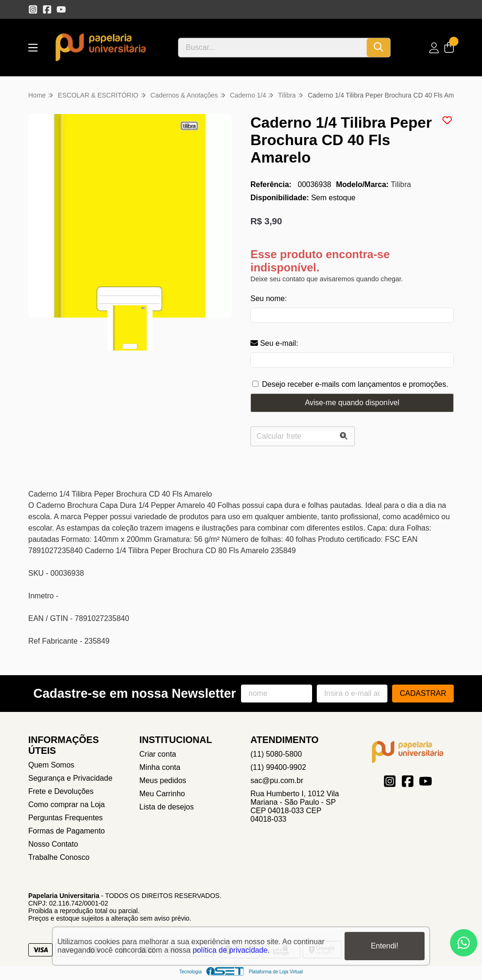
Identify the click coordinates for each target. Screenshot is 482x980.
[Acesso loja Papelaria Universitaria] (434, 48)
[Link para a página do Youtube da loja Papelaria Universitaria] (61, 9)
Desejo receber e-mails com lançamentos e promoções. (355, 384)
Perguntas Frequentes (65, 818)
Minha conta (160, 767)
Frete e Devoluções (61, 791)
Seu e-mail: (274, 343)
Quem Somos (51, 765)
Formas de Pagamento (67, 831)
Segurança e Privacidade (70, 778)
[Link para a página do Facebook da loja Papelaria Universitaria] (47, 9)
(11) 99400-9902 (278, 767)
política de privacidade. (231, 950)
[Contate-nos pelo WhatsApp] (464, 943)
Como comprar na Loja (67, 804)
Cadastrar (423, 693)
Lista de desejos (167, 807)
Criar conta (158, 754)
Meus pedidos (163, 780)
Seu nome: (269, 298)
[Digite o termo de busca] (273, 48)
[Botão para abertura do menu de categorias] (33, 48)
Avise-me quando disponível (352, 403)
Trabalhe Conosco (59, 857)
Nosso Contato (53, 844)
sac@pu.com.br (277, 780)
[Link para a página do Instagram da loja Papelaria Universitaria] (33, 9)
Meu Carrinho (162, 794)
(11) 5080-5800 (276, 754)
